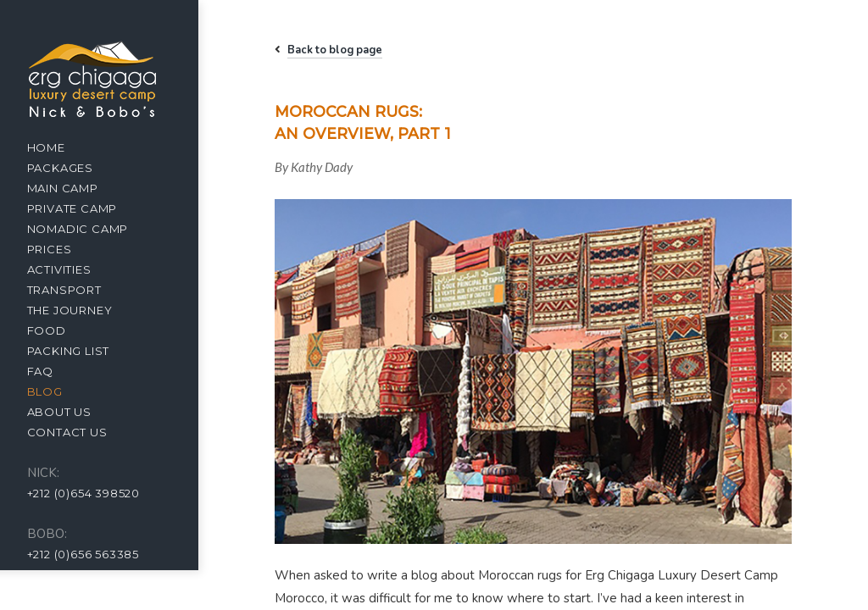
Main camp (76, 188)
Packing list (82, 351)
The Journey (83, 310)
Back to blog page (348, 50)
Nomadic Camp (92, 229)
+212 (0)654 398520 (97, 493)
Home (60, 147)
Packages (74, 168)
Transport (78, 290)
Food (60, 330)
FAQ (54, 371)
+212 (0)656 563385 (97, 554)
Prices (63, 249)
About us (73, 412)
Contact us (81, 432)
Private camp (86, 208)
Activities (73, 269)
